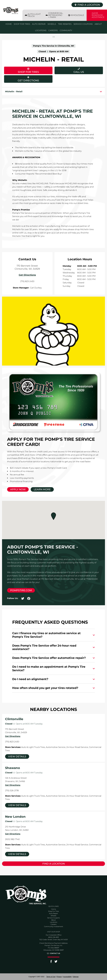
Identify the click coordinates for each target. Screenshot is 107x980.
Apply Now (18, 489)
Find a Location (54, 864)
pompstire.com (21, 590)
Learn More (42, 489)
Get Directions (22, 79)
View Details (17, 756)
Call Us (79, 72)
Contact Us (55, 953)
